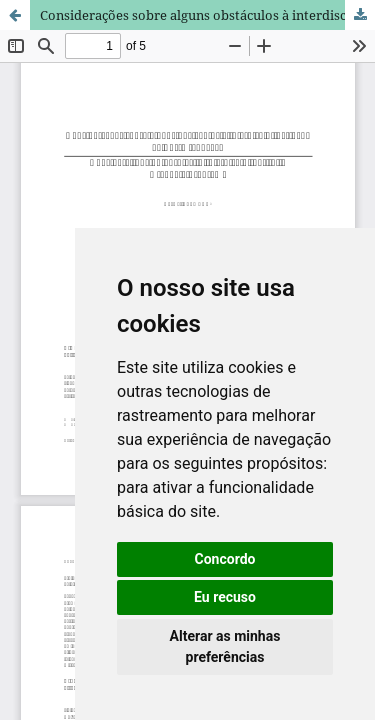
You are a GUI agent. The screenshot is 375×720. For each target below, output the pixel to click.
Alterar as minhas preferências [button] (225, 646)
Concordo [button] (225, 559)
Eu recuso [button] (225, 597)
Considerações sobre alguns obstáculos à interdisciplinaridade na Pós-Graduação (207, 15)
